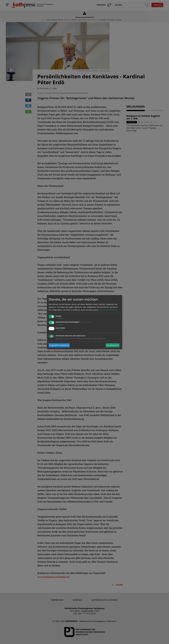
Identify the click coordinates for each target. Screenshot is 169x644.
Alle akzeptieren (113, 345)
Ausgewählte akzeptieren (59, 345)
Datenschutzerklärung (107, 310)
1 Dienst (60, 318)
